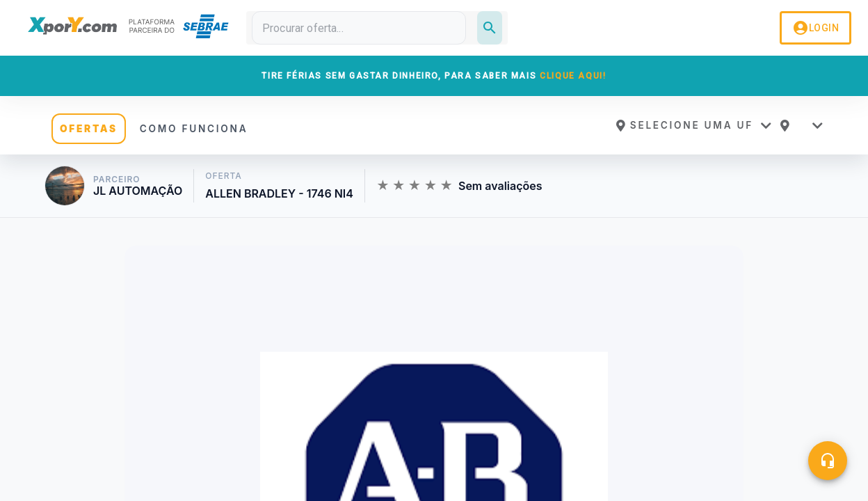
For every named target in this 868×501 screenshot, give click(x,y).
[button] (693, 125)
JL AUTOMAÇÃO (138, 191)
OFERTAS (89, 129)
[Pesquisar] (490, 28)
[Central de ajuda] (828, 461)
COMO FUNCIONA (194, 129)
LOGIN (815, 28)
